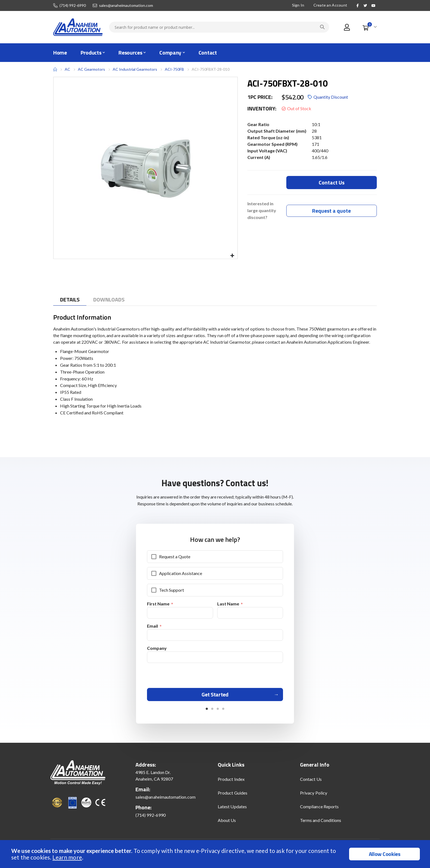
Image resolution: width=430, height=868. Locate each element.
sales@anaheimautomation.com (126, 5)
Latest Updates (232, 808)
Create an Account (330, 5)
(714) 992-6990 (73, 5)
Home (55, 69)
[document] (216, 854)
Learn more (67, 857)
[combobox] (219, 27)
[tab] (70, 300)
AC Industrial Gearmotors (135, 69)
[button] (232, 256)
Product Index (231, 781)
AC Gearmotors (91, 69)
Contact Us (311, 781)
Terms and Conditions (321, 822)
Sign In (298, 5)
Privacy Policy (314, 795)
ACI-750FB (174, 69)
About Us (227, 822)
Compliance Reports (319, 808)
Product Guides (233, 795)
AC (67, 69)
